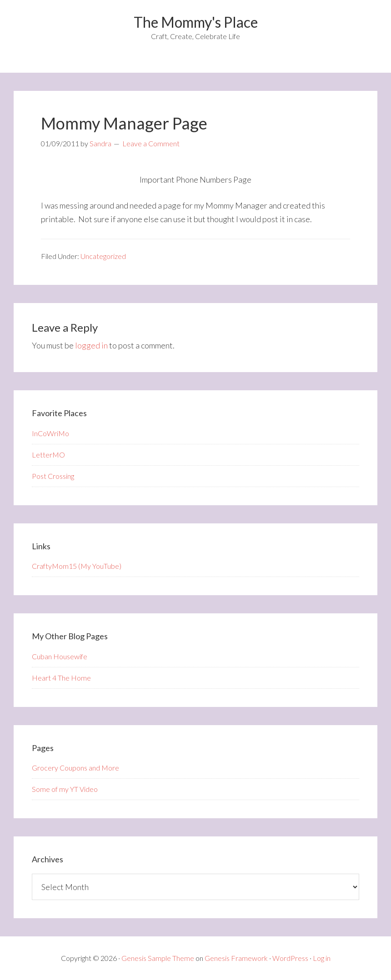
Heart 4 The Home (61, 678)
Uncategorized (103, 256)
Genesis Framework (236, 958)
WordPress (290, 958)
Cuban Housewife (60, 656)
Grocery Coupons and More (75, 768)
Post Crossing (53, 476)
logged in (91, 345)
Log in (322, 958)
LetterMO (48, 455)
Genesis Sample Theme (158, 958)
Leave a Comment (151, 143)
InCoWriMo (50, 433)
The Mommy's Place (196, 22)
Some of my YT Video (65, 789)
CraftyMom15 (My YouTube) (77, 566)
